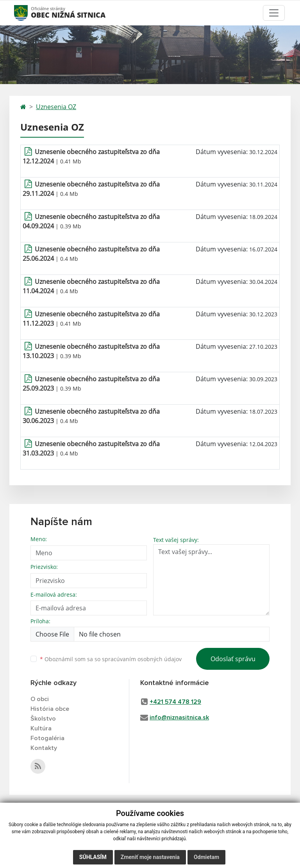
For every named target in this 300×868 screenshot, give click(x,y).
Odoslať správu (233, 659)
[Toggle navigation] (274, 13)
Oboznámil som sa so (111, 659)
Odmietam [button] (206, 857)
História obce (50, 709)
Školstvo (43, 719)
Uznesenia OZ (56, 107)
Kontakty (44, 748)
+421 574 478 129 (175, 702)
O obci (40, 699)
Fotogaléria (47, 738)
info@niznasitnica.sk (179, 717)
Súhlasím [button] (93, 857)
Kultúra (41, 728)
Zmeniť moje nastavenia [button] (150, 857)
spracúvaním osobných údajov (142, 659)
